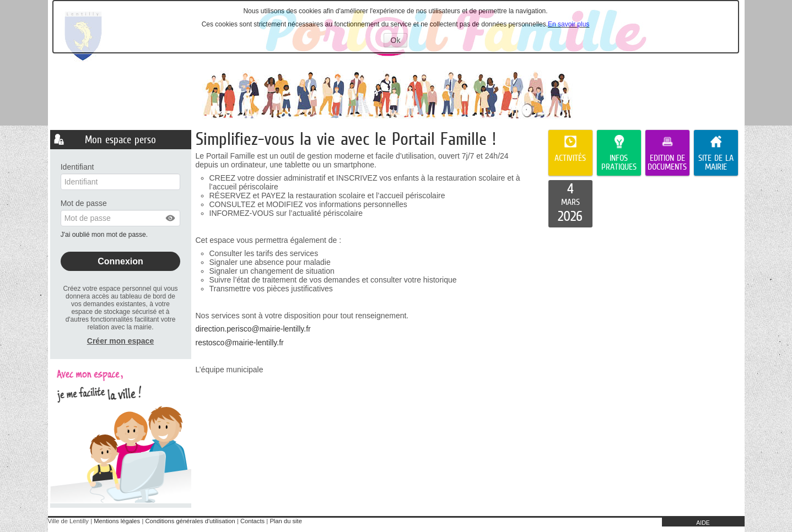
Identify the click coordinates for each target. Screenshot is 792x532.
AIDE (703, 523)
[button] (171, 218)
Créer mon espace (120, 341)
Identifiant (77, 167)
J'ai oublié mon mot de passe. (105, 235)
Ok (399, 41)
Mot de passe (84, 203)
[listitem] (570, 204)
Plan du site (285, 521)
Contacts (252, 521)
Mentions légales (117, 521)
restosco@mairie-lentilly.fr (240, 343)
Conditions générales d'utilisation (190, 521)
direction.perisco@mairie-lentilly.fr (253, 329)
